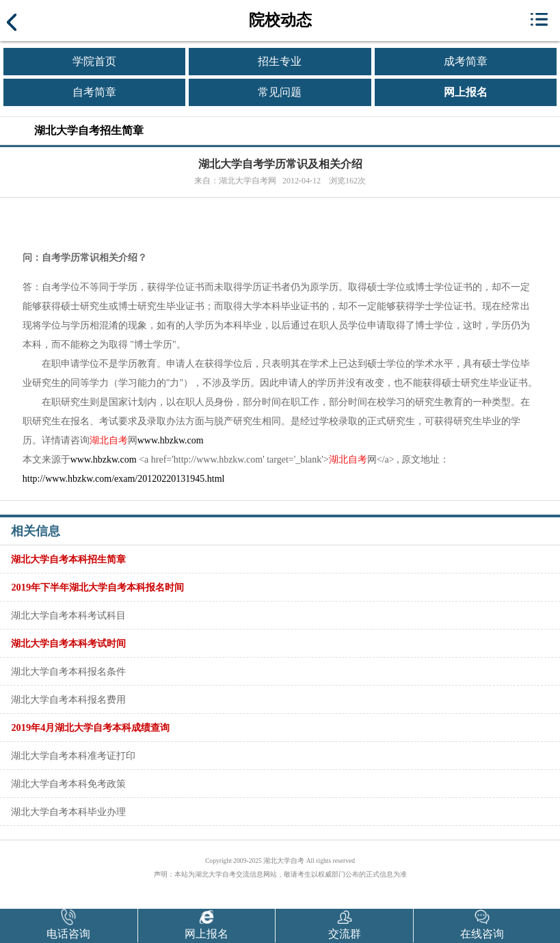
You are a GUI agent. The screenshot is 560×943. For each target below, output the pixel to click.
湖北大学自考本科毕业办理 (68, 812)
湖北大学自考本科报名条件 (68, 671)
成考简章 (466, 61)
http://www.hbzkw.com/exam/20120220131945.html (124, 479)
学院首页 (94, 61)
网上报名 (466, 92)
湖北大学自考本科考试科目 (68, 615)
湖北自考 (109, 440)
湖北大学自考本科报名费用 (68, 699)
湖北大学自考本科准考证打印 (73, 755)
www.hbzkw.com (171, 440)
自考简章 (94, 92)
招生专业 (280, 61)
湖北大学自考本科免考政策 (68, 784)
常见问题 (280, 92)
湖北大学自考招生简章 (89, 130)
